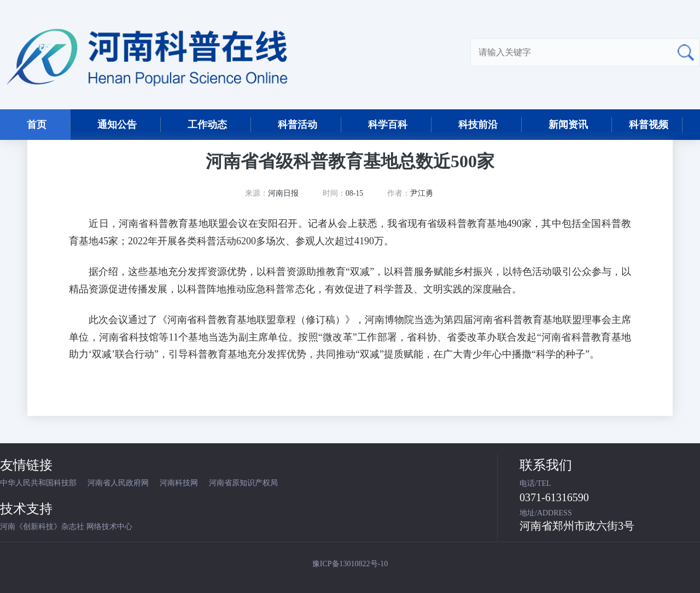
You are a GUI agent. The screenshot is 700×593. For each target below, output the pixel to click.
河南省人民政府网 (118, 483)
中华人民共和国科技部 (38, 483)
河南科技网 (179, 483)
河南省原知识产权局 (243, 483)
